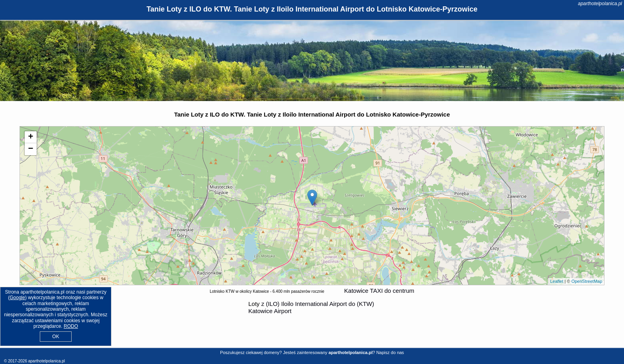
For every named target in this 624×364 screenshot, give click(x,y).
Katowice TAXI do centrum (379, 291)
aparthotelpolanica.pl (600, 4)
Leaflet (557, 281)
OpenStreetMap (587, 281)
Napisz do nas (390, 352)
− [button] (31, 149)
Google (17, 298)
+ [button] (31, 137)
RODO (71, 326)
